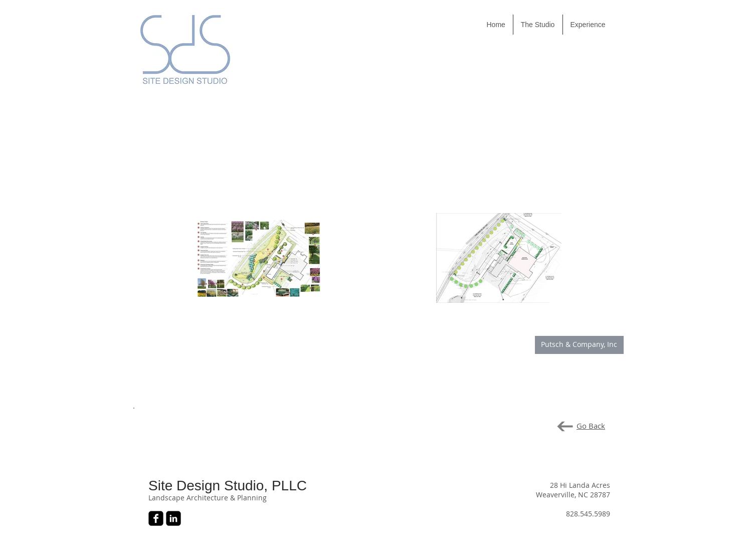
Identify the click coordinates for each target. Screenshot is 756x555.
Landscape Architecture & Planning (208, 498)
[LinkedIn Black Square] (173, 518)
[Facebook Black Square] (156, 518)
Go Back (591, 426)
